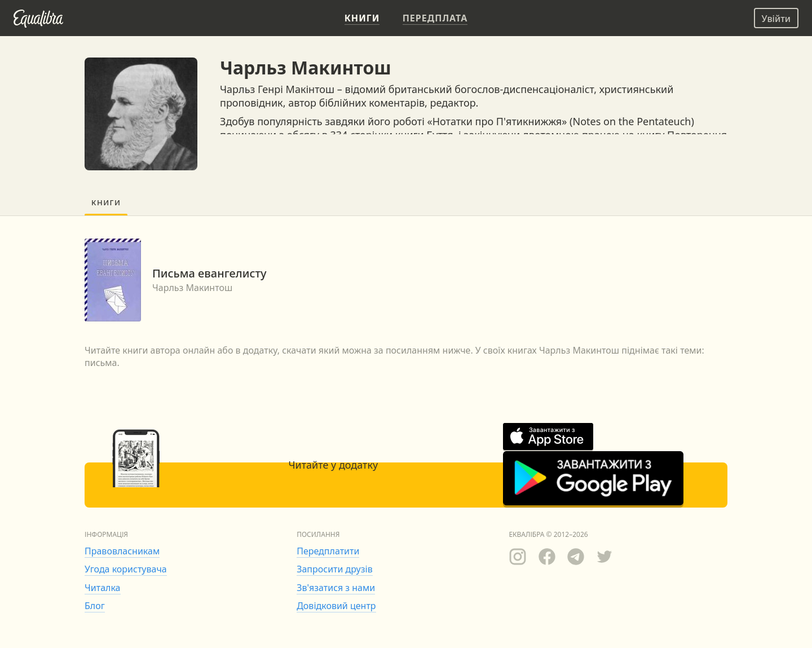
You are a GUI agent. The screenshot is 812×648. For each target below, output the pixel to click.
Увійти (776, 19)
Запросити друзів (334, 569)
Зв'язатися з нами (336, 588)
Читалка (103, 588)
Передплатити (328, 551)
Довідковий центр (336, 606)
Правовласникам (122, 551)
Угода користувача (126, 569)
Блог (95, 606)
